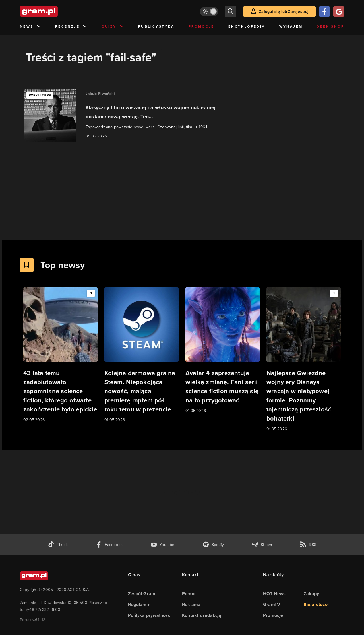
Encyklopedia (247, 26)
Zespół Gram (142, 594)
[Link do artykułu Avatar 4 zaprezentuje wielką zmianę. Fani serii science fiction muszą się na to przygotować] (223, 351)
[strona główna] (53, 11)
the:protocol (316, 604)
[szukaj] (231, 11)
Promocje (201, 26)
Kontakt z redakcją (202, 615)
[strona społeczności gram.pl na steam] (262, 545)
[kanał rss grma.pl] (308, 545)
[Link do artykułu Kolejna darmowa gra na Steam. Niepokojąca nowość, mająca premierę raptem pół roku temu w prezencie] (141, 355)
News (31, 27)
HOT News (274, 594)
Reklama (191, 604)
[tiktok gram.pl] (58, 545)
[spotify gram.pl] (213, 545)
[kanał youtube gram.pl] (163, 545)
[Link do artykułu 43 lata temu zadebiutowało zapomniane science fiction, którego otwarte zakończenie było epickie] (60, 355)
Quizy (113, 27)
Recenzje (71, 27)
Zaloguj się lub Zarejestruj (284, 12)
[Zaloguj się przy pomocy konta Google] (339, 12)
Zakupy (311, 594)
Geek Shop (330, 26)
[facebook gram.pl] (109, 545)
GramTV (272, 604)
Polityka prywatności (150, 615)
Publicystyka (156, 26)
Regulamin (139, 604)
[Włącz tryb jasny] (209, 12)
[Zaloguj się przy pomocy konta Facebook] (324, 12)
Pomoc (189, 594)
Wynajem (291, 26)
